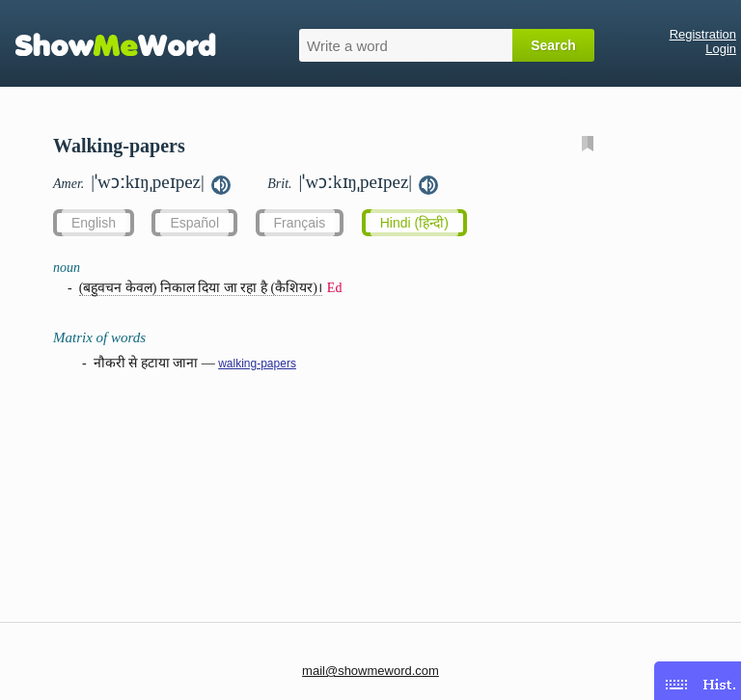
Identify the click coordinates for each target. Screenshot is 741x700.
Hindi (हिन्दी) (414, 223)
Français (300, 223)
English (94, 223)
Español (194, 223)
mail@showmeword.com (370, 671)
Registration (703, 34)
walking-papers (257, 363)
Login (721, 49)
